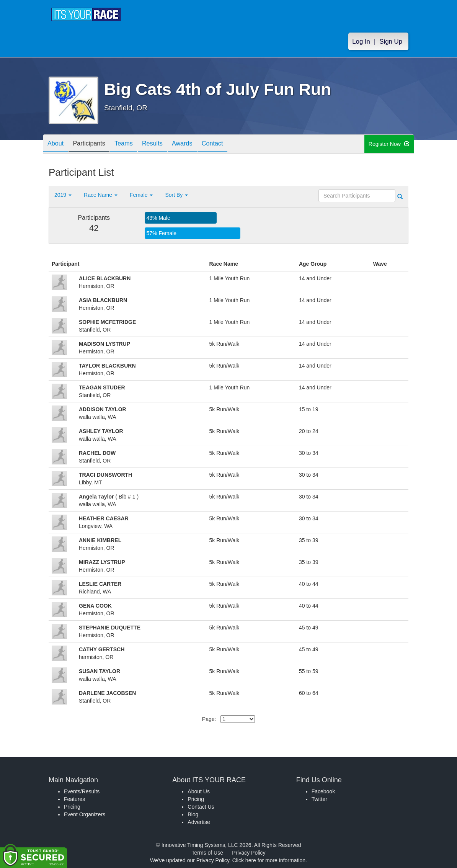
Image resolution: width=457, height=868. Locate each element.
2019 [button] (63, 195)
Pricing (72, 807)
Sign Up (391, 43)
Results (166, 145)
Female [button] (141, 195)
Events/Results (82, 791)
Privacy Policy (249, 853)
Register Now (389, 144)
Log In (361, 43)
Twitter (319, 799)
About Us (199, 791)
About (57, 145)
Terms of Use (207, 853)
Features (74, 799)
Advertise (199, 822)
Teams (133, 145)
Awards (199, 145)
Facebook (323, 791)
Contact (233, 145)
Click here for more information (269, 860)
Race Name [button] (101, 195)
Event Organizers (85, 814)
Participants (95, 145)
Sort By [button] (176, 195)
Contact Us (201, 807)
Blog (193, 814)
